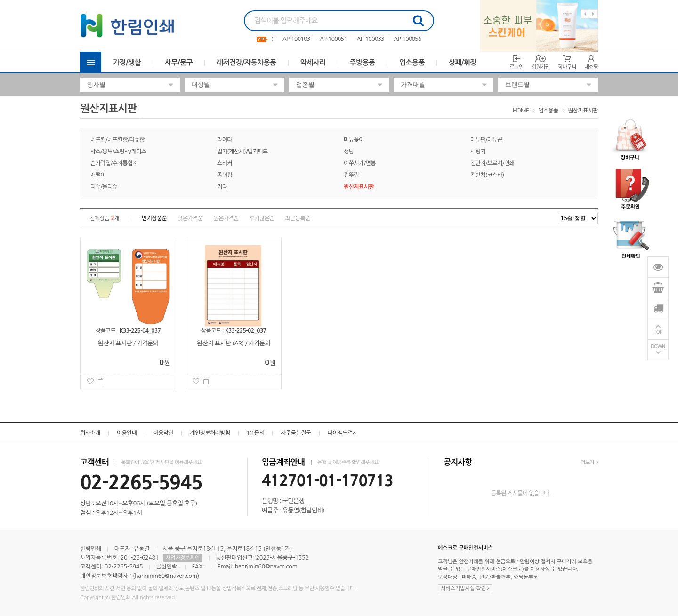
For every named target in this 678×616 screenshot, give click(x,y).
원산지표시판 (583, 111)
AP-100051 (333, 39)
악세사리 (313, 62)
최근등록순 (298, 218)
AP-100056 (407, 39)
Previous (585, 14)
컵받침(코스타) (487, 175)
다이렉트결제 (343, 433)
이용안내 (127, 433)
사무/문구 (179, 62)
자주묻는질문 (296, 433)
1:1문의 (256, 433)
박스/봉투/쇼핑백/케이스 (118, 152)
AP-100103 (296, 39)
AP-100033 (371, 39)
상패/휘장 (463, 62)
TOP (658, 332)
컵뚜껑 (351, 175)
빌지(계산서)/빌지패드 (242, 152)
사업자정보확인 (183, 558)
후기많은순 (262, 218)
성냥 (349, 152)
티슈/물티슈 (104, 187)
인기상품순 (154, 218)
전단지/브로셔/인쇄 (492, 163)
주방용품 (363, 62)
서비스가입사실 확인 (465, 588)
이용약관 (163, 433)
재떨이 (98, 175)
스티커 (225, 163)
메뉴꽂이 (354, 140)
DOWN (658, 347)
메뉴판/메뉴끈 (486, 140)
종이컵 (225, 175)
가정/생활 (127, 62)
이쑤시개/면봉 (360, 163)
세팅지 (478, 152)
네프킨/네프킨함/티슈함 (117, 140)
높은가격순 (226, 218)
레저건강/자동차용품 (246, 62)
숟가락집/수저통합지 (114, 163)
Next (593, 14)
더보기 (589, 462)
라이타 (225, 140)
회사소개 (90, 433)
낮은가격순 (190, 218)
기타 (222, 187)
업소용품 (412, 62)
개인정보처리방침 (210, 433)
